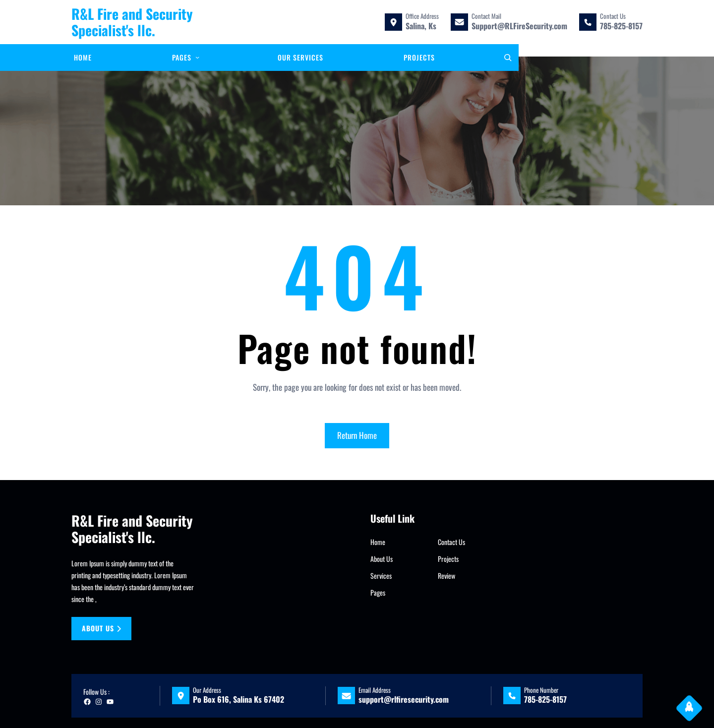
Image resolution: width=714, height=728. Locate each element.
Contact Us (451, 542)
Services (381, 576)
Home (378, 542)
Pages (378, 592)
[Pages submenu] (197, 57)
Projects (448, 559)
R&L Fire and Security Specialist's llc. (132, 22)
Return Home (357, 435)
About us (102, 628)
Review (446, 576)
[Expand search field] (508, 58)
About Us (382, 559)
